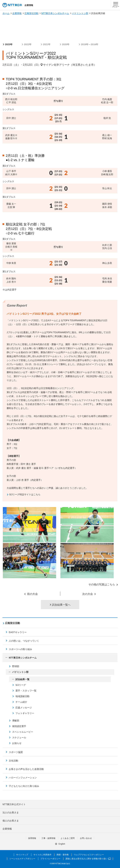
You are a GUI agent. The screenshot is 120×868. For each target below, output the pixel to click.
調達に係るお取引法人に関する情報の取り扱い (88, 859)
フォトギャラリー (25, 713)
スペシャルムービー (23, 732)
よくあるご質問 (68, 838)
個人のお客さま (11, 821)
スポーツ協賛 (16, 752)
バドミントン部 (80, 13)
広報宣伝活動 (31, 13)
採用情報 (32, 838)
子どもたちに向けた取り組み (24, 786)
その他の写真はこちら (102, 584)
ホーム (6, 13)
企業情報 (17, 13)
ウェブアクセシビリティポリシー (89, 855)
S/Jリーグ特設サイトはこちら (25, 494)
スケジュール (19, 737)
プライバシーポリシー (50, 859)
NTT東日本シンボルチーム (55, 13)
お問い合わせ (86, 838)
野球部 (16, 666)
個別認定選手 (19, 726)
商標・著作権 (63, 855)
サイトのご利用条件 (42, 855)
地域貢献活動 (22, 696)
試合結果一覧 (22, 679)
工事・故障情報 (48, 838)
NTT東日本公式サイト (14, 804)
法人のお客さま (11, 812)
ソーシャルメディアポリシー (22, 859)
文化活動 (13, 761)
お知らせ (17, 743)
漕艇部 (16, 721)
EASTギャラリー (18, 632)
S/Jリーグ (21, 685)
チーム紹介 (21, 702)
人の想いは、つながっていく (24, 641)
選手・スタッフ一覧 (26, 691)
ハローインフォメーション (23, 778)
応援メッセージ (24, 708)
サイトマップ (22, 855)
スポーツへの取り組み (20, 649)
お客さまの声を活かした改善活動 (26, 769)
